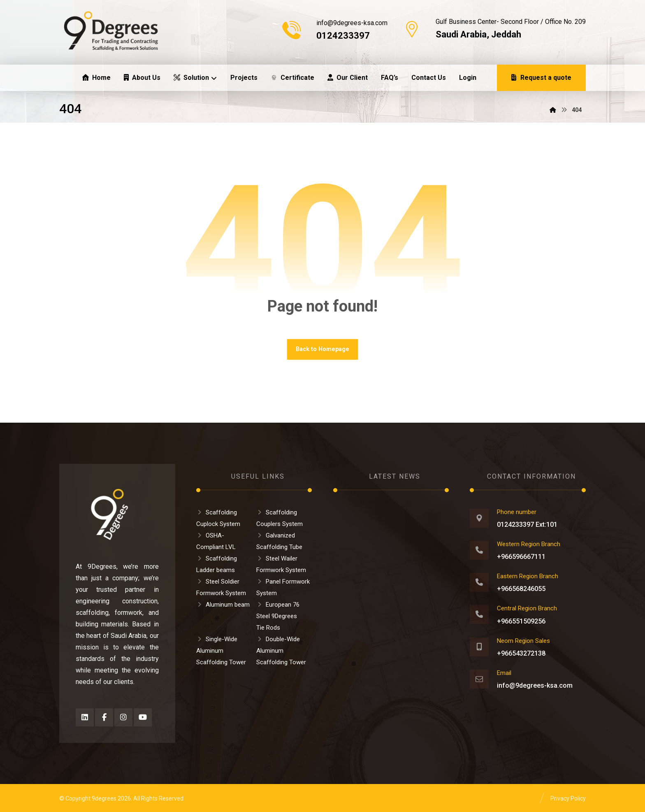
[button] (85, 717)
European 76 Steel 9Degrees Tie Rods (278, 616)
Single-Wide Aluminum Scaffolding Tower (221, 651)
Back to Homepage (322, 349)
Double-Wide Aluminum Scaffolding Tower (281, 651)
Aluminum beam (223, 605)
